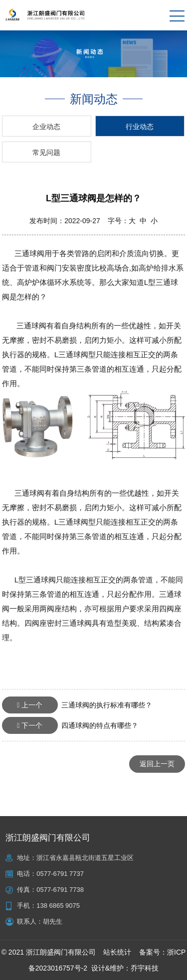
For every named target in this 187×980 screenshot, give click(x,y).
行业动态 (140, 127)
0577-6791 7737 (60, 874)
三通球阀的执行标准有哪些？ (77, 705)
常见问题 (46, 152)
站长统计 (117, 952)
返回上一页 (157, 764)
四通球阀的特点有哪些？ (70, 725)
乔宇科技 (145, 968)
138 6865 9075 (58, 906)
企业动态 (46, 127)
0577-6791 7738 (60, 890)
